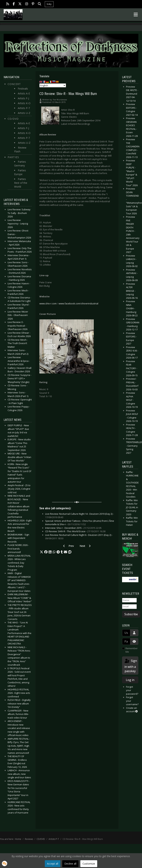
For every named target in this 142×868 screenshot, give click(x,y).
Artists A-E (24, 93)
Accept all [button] (53, 864)
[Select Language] (53, 85)
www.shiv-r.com (48, 303)
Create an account (132, 710)
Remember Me (132, 650)
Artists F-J (23, 98)
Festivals (23, 89)
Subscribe (131, 614)
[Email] (129, 607)
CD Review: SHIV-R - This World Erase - (75, 531)
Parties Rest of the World (21, 183)
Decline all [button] (70, 864)
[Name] (129, 600)
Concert (14, 84)
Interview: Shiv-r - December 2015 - (73, 528)
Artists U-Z (24, 113)
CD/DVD (13, 119)
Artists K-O (24, 103)
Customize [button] (89, 864)
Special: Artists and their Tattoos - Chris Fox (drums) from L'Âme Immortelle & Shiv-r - (80, 523)
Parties (13, 157)
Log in (130, 680)
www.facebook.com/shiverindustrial (78, 303)
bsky (49, 4)
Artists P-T (24, 108)
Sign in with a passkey (130, 666)
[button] (42, 552)
